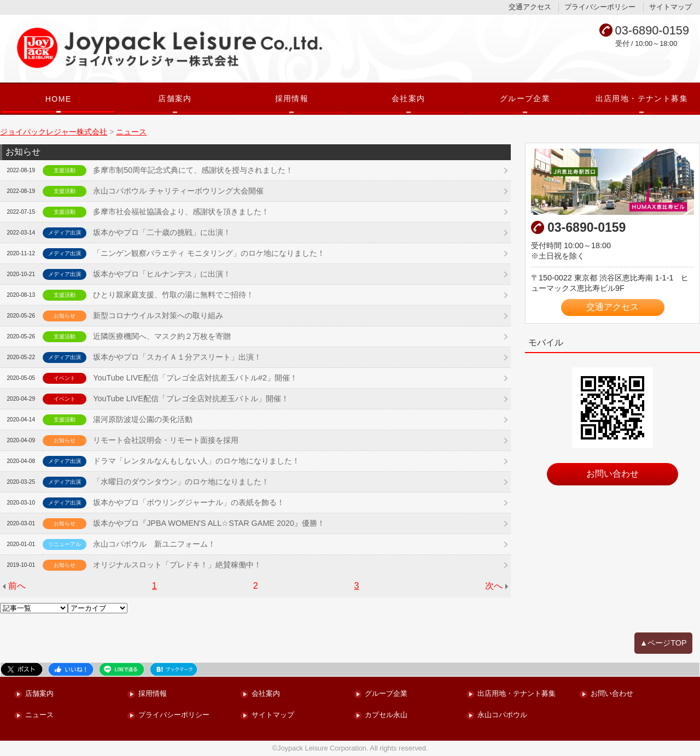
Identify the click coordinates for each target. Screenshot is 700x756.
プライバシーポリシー (600, 7)
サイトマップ (670, 7)
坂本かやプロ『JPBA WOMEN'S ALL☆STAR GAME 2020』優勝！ (209, 523)
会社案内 (409, 98)
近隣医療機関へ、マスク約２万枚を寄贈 (162, 336)
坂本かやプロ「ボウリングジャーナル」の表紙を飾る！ (189, 502)
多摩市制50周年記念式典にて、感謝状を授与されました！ (193, 170)
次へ (494, 586)
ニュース (39, 715)
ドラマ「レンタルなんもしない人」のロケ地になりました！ (196, 461)
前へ (17, 586)
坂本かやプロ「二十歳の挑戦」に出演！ (162, 232)
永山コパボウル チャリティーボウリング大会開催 (178, 191)
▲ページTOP (663, 643)
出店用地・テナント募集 (642, 98)
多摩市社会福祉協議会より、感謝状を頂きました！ (181, 212)
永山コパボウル (502, 715)
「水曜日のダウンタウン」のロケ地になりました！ (181, 482)
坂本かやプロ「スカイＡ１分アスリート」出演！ (177, 357)
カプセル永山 (386, 715)
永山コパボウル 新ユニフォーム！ (154, 544)
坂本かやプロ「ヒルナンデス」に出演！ (162, 274)
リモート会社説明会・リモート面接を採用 (166, 440)
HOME (59, 99)
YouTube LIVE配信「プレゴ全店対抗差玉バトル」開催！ (191, 398)
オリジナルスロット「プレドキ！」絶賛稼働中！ (177, 565)
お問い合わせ (612, 474)
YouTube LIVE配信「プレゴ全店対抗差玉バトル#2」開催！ (195, 378)
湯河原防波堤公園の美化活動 (143, 419)
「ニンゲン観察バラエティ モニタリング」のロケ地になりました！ (209, 253)
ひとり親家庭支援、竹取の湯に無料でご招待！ (173, 295)
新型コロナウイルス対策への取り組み (158, 315)
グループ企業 (525, 98)
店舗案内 (175, 98)
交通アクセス (530, 7)
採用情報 (292, 98)
